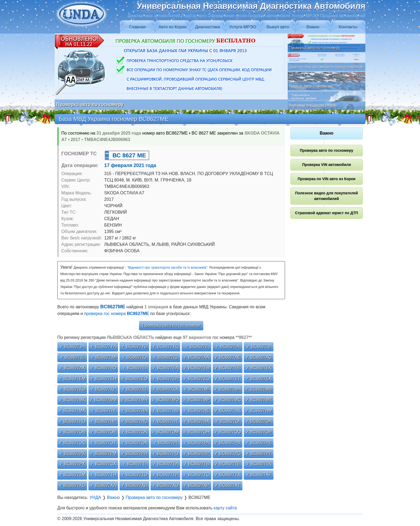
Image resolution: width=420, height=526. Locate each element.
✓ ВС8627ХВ (134, 485)
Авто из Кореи (173, 27)
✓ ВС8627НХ (196, 421)
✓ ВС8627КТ (134, 389)
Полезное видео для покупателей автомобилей (327, 196)
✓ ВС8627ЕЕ (227, 368)
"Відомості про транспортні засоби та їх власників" (167, 267)
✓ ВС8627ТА (165, 464)
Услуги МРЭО (243, 27)
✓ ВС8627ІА (228, 347)
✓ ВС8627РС (228, 453)
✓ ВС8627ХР (196, 485)
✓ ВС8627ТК (259, 464)
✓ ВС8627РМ (103, 453)
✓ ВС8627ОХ (134, 443)
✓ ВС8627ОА (259, 421)
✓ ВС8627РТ (258, 453)
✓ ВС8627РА (196, 443)
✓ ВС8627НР (103, 421)
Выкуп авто (278, 27)
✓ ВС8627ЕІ (134, 368)
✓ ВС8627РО (166, 453)
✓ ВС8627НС (134, 421)
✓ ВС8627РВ (227, 443)
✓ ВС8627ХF (259, 475)
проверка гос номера (117, 314)
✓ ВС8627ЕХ (258, 379)
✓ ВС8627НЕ (196, 411)
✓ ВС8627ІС (165, 357)
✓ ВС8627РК (72, 453)
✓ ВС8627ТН (103, 475)
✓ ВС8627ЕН (103, 379)
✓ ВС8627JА (72, 347)
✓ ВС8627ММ (103, 400)
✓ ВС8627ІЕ (72, 357)
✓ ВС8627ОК (134, 432)
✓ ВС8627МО (165, 400)
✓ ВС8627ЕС (196, 379)
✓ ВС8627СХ (103, 464)
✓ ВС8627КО (72, 389)
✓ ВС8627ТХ (228, 475)
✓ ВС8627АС (259, 357)
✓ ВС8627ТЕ (228, 464)
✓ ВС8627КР (103, 389)
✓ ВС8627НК (228, 411)
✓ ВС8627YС (165, 347)
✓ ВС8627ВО (103, 368)
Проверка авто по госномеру (327, 150)
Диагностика (208, 27)
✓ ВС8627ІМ (103, 357)
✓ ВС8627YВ (134, 347)
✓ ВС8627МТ (259, 400)
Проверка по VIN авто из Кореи (327, 179)
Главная (138, 27)
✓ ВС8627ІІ (197, 347)
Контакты (348, 27)
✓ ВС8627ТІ (134, 464)
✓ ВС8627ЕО (134, 379)
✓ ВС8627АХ (72, 368)
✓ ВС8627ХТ (228, 485)
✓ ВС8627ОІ (228, 421)
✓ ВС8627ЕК (259, 368)
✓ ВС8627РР (196, 453)
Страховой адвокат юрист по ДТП (326, 213)
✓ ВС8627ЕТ (228, 379)
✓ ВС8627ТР (165, 475)
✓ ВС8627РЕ (258, 443)
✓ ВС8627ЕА (165, 368)
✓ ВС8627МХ (72, 411)
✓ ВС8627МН (134, 400)
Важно (313, 27)
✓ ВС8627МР (196, 400)
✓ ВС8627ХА (103, 485)
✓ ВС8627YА (103, 347)
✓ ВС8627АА (196, 357)
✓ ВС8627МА (228, 389)
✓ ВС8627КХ (165, 389)
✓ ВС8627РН (134, 453)
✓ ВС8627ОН (196, 432)
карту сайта (225, 508)
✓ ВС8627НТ (165, 421)
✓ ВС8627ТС (196, 475)
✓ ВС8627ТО (134, 475)
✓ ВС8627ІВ (259, 347)
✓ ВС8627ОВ (72, 432)
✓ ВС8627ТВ (196, 464)
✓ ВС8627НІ (103, 411)
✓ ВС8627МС (228, 400)
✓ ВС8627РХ (72, 464)
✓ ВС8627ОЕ (103, 432)
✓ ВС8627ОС (72, 443)
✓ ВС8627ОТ (103, 443)
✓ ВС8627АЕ (227, 357)
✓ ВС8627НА (134, 411)
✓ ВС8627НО (72, 421)
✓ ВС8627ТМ (72, 475)
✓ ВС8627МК (72, 400)
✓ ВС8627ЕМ (72, 379)
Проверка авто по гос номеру (171, 325)
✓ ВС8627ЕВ (196, 368)
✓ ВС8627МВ (259, 389)
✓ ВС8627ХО (165, 485)
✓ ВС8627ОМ (165, 432)
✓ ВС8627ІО (134, 357)
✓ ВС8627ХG (72, 485)
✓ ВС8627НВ (165, 411)
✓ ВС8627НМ (259, 411)
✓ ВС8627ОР (259, 432)
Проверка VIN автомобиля (327, 165)
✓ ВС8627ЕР (165, 379)
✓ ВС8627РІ (166, 443)
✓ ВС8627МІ (196, 389)
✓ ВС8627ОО (228, 432)
